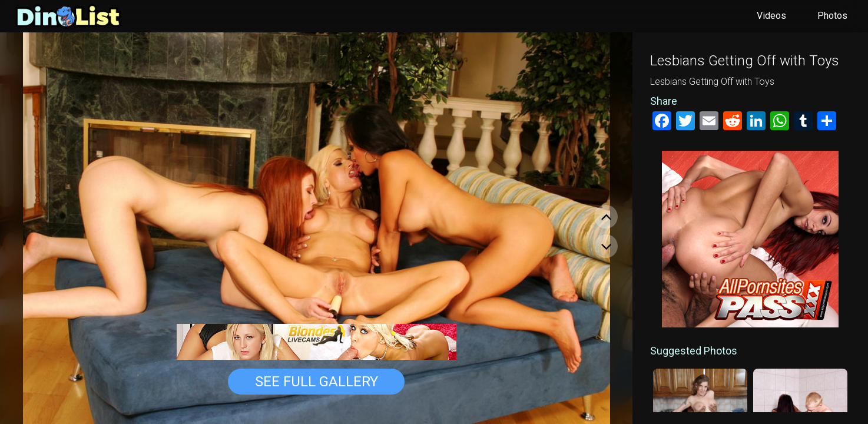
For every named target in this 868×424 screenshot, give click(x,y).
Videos (771, 16)
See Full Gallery (317, 382)
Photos (832, 16)
